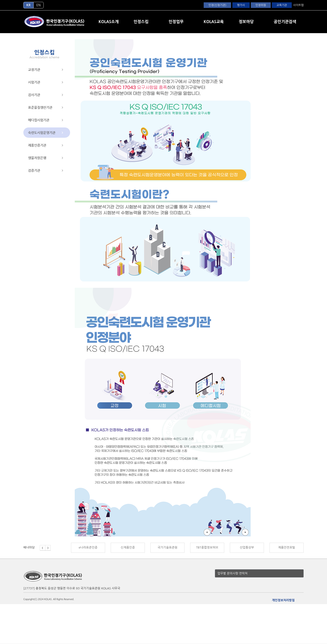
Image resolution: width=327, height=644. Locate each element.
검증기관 (34, 170)
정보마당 (246, 22)
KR (28, 5)
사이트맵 (298, 5)
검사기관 (34, 95)
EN (39, 5)
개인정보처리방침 (283, 600)
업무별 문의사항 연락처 (233, 573)
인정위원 (261, 5)
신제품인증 (128, 547)
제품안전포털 (286, 547)
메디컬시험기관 (39, 120)
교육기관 (282, 5)
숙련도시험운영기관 (42, 133)
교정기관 (34, 70)
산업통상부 (247, 547)
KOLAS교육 (214, 22)
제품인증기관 (37, 145)
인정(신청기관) (217, 5)
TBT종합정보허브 (207, 547)
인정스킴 (141, 22)
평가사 (241, 5)
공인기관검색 (285, 22)
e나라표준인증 (88, 547)
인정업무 (176, 22)
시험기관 (34, 82)
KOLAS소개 (109, 22)
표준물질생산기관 (40, 107)
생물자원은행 (37, 158)
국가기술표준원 (167, 547)
